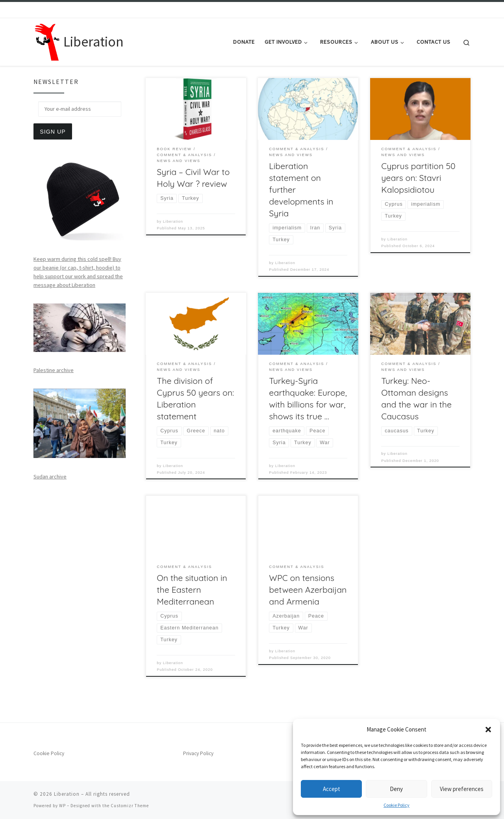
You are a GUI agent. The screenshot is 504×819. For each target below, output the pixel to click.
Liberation (173, 222)
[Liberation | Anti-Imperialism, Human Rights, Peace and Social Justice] (47, 40)
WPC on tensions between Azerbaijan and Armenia (308, 590)
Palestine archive (54, 370)
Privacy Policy (198, 753)
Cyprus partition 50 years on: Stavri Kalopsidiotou (418, 178)
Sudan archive (50, 477)
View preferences (462, 789)
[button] (488, 730)
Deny (396, 789)
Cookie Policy (397, 805)
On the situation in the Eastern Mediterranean (192, 590)
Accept (332, 789)
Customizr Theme (130, 806)
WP (62, 806)
